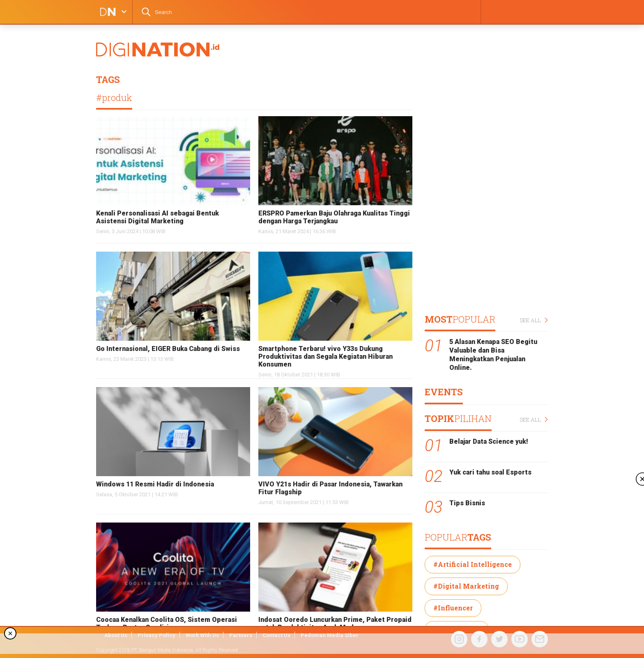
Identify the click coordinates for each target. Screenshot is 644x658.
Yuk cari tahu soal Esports (490, 472)
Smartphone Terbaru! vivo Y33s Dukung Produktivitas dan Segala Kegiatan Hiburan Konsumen (325, 357)
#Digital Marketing (466, 586)
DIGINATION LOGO (106, 12)
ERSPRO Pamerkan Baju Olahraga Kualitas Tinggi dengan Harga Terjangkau (334, 217)
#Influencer (453, 608)
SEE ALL (534, 320)
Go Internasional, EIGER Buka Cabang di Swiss (168, 349)
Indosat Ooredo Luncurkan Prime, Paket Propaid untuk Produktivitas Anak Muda (335, 624)
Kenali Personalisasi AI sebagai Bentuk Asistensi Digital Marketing (158, 217)
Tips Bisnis (467, 503)
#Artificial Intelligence (473, 564)
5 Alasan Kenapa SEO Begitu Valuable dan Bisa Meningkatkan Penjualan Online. (493, 354)
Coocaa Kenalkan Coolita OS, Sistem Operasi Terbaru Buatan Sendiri (167, 624)
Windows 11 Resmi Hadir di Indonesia (155, 484)
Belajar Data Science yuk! (489, 441)
